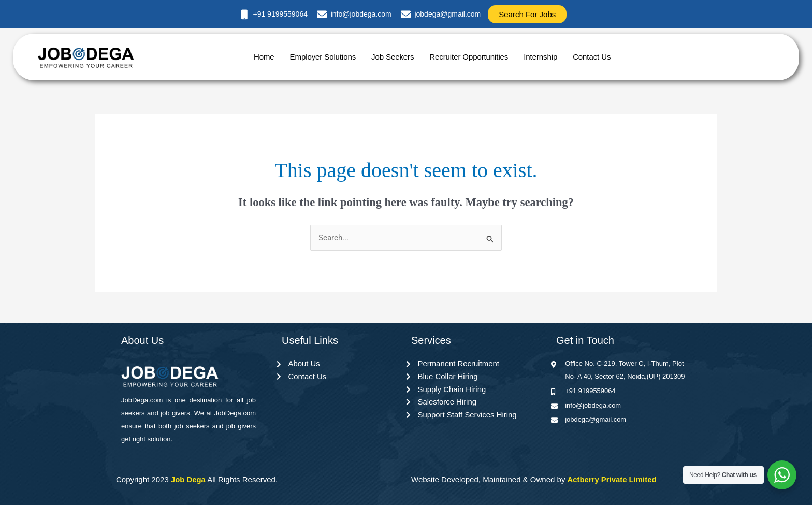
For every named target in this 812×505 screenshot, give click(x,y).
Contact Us (592, 57)
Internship (540, 57)
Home (264, 57)
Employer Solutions (323, 57)
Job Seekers (393, 57)
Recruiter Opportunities (469, 57)
